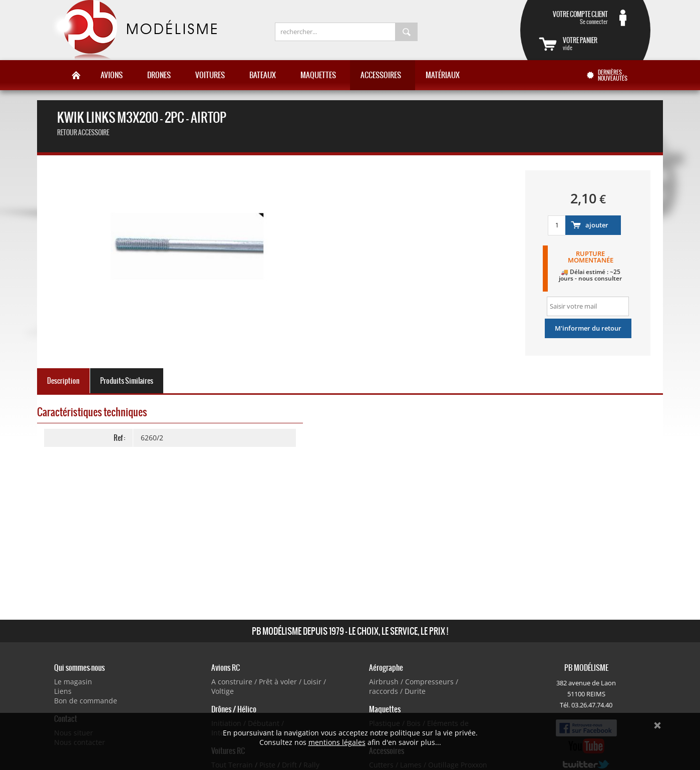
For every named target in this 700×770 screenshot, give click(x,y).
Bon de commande (86, 701)
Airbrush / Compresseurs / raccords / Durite (414, 686)
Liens (63, 691)
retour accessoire (83, 133)
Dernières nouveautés (613, 75)
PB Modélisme (133, 30)
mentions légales (337, 742)
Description (63, 381)
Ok (657, 725)
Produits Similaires (127, 381)
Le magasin (73, 682)
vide (597, 44)
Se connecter (573, 18)
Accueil (76, 75)
